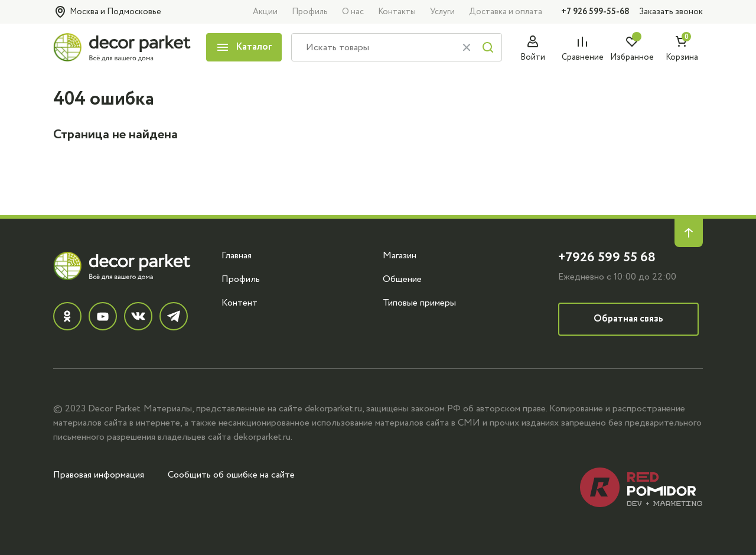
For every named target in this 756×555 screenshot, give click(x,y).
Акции (265, 12)
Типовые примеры (419, 303)
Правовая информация (99, 475)
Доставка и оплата (506, 12)
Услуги (442, 12)
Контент (239, 303)
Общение (402, 279)
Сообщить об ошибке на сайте (231, 475)
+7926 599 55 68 (607, 257)
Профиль (310, 12)
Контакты (397, 12)
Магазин (400, 255)
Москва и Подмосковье (107, 12)
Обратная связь (628, 319)
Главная (237, 255)
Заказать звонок (671, 12)
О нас (353, 12)
